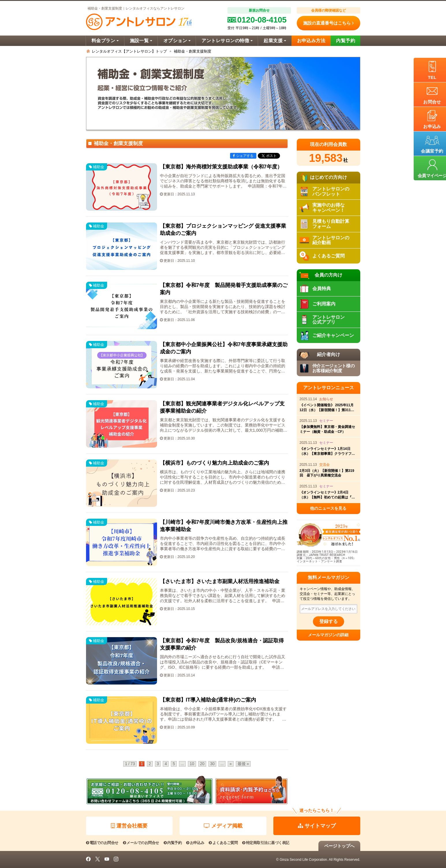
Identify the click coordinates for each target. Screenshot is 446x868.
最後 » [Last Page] (243, 764)
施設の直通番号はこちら (328, 23)
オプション (177, 41)
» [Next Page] (231, 764)
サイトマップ (317, 826)
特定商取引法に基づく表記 (266, 843)
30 (212, 764)
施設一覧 (141, 41)
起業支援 (275, 41)
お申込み (195, 843)
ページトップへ (339, 846)
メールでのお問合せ (141, 843)
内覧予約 (346, 41)
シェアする (243, 156)
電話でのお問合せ (102, 843)
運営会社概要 (129, 826)
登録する (329, 621)
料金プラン (105, 41)
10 (192, 764)
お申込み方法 (311, 41)
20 (202, 764)
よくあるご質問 (223, 843)
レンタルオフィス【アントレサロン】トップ (129, 51)
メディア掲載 (223, 826)
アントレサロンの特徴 (227, 41)
